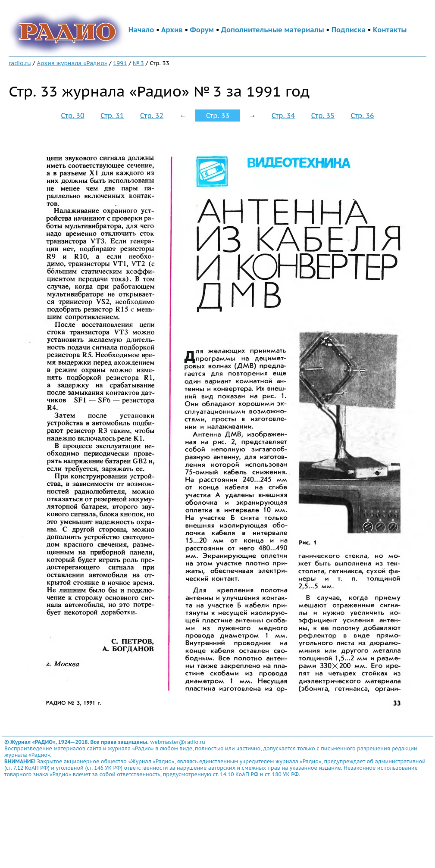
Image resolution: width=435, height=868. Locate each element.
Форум (202, 30)
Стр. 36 (362, 116)
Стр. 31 (112, 116)
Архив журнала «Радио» (72, 63)
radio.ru (20, 63)
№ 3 (138, 63)
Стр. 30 (72, 116)
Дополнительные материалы (273, 30)
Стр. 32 (152, 116)
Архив (172, 30)
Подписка (349, 30)
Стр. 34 (283, 116)
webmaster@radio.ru (178, 742)
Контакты (390, 30)
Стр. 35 (323, 116)
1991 (120, 63)
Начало (141, 30)
